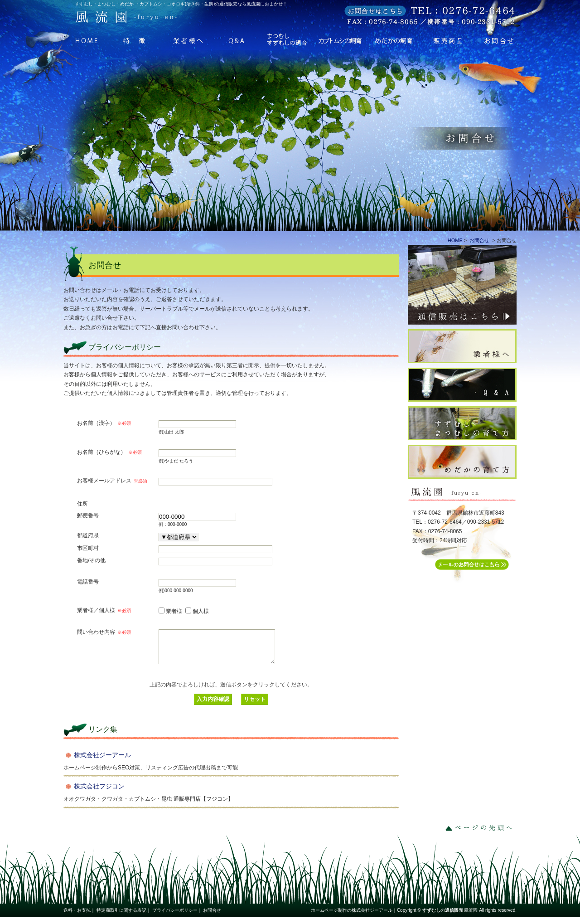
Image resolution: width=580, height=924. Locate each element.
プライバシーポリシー (175, 917)
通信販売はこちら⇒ (467, 285)
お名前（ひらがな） (109, 452)
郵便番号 (88, 515)
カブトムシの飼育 (340, 40)
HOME (89, 40)
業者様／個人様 (104, 610)
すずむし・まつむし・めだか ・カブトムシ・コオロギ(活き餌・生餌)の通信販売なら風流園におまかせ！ (181, 4)
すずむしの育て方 (467, 423)
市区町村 (88, 548)
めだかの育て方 (467, 462)
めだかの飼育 (390, 40)
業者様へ (189, 40)
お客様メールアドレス (112, 481)
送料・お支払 (77, 917)
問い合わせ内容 (104, 632)
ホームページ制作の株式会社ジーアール (352, 917)
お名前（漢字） (104, 423)
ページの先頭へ (480, 835)
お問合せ (491, 40)
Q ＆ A (239, 40)
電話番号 (88, 581)
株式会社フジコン (99, 793)
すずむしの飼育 (290, 40)
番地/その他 (91, 560)
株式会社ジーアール (102, 762)
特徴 (139, 40)
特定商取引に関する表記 (121, 917)
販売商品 (441, 40)
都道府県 (88, 535)
